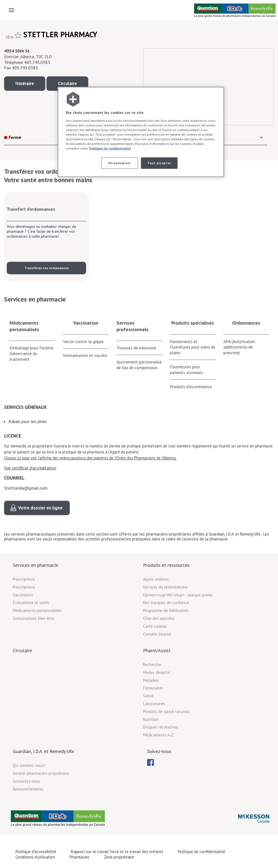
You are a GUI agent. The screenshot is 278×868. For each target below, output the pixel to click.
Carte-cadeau (155, 626)
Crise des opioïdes (159, 618)
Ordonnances (246, 323)
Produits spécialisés (193, 323)
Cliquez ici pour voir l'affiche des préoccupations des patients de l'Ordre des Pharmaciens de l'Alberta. (90, 458)
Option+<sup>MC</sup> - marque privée (178, 595)
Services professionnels (132, 326)
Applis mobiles (156, 579)
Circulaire (67, 83)
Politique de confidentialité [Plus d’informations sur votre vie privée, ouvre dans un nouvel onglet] (110, 148)
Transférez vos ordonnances (47, 268)
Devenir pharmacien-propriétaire (41, 773)
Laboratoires (154, 704)
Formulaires (153, 688)
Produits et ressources (166, 565)
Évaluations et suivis (31, 603)
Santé (148, 696)
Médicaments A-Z (158, 735)
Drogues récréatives (161, 727)
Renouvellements (28, 789)
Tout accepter (159, 163)
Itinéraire (25, 83)
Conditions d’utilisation (35, 857)
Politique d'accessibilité (36, 852)
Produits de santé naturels (166, 712)
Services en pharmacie (35, 565)
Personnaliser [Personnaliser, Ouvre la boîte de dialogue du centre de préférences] (119, 163)
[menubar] (151, 763)
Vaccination (86, 323)
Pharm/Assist (157, 650)
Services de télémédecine (165, 587)
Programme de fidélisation (166, 610)
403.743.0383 (37, 62)
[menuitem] (151, 762)
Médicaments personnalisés (24, 326)
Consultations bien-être (34, 618)
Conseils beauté (157, 634)
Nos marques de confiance (166, 603)
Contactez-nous (26, 781)
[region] (141, 132)
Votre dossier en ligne (40, 508)
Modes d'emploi (156, 672)
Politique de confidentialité (201, 852)
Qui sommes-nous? (29, 765)
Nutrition (151, 719)
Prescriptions (24, 579)
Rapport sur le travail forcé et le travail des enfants (117, 852)
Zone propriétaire (119, 857)
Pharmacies (79, 857)
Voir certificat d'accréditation (30, 468)
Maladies (151, 680)
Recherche (152, 665)
